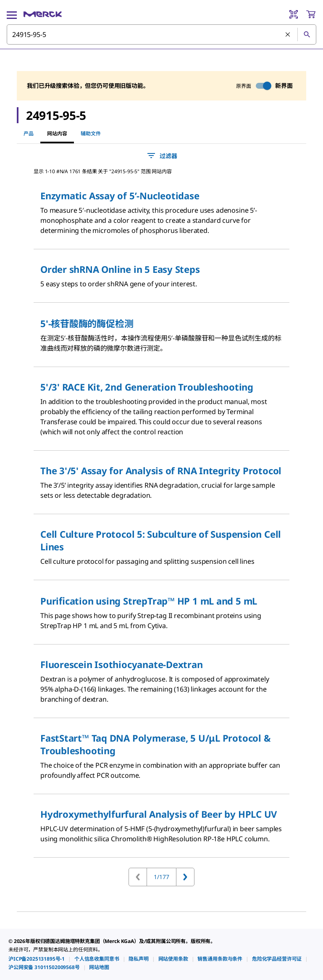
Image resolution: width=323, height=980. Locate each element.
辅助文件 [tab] (91, 133)
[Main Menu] (12, 14)
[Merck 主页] (43, 14)
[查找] (307, 34)
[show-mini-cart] (311, 14)
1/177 (161, 877)
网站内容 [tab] (57, 133)
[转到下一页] (185, 877)
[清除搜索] (288, 35)
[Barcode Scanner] (294, 14)
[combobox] (161, 34)
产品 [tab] (29, 133)
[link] (37, 959)
